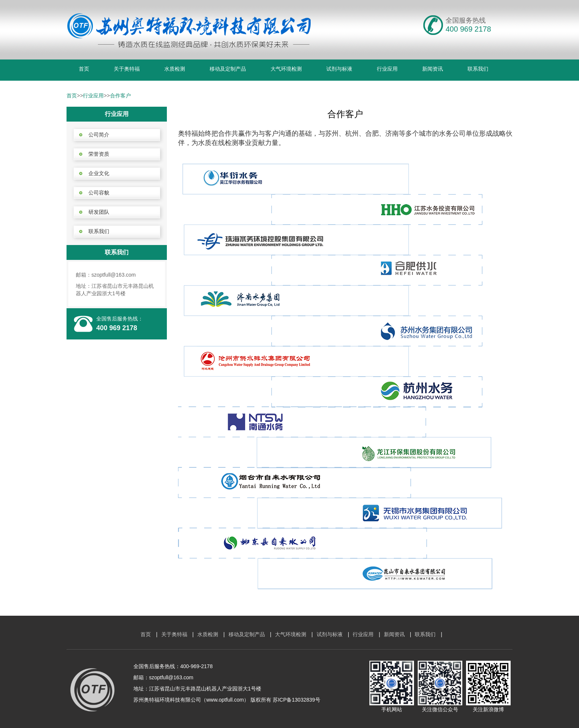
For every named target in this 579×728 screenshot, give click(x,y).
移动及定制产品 (228, 69)
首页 (84, 69)
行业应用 (387, 69)
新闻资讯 (433, 69)
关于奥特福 (127, 69)
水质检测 (175, 69)
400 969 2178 (117, 328)
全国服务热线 (466, 20)
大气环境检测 (286, 69)
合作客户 (120, 96)
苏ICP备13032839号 (297, 700)
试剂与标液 (339, 69)
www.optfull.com (225, 700)
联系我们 (478, 69)
